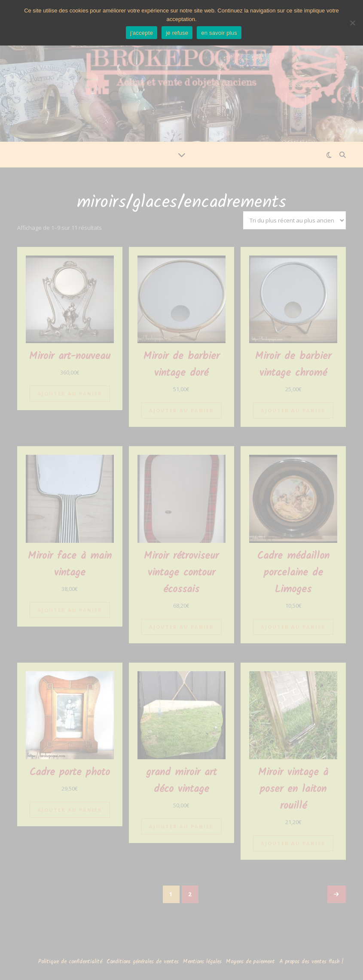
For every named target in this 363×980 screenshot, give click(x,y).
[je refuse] (352, 23)
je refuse (177, 33)
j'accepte (142, 33)
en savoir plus (219, 33)
